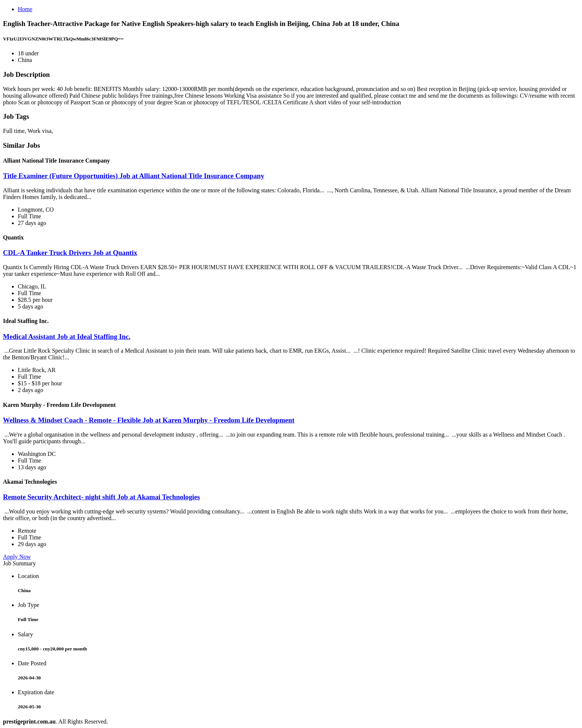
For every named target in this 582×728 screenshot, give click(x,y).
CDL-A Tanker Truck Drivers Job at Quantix (70, 253)
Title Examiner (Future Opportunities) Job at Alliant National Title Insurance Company (134, 176)
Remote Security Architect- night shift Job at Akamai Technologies (102, 497)
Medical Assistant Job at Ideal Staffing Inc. (67, 337)
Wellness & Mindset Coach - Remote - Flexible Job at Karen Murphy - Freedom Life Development (149, 420)
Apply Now (17, 557)
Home (25, 9)
